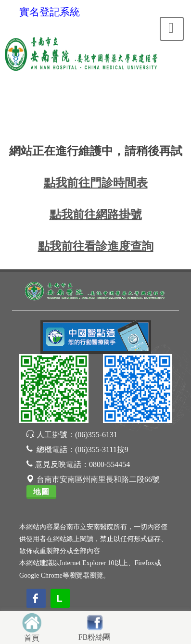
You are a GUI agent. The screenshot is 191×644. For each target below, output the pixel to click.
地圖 (41, 492)
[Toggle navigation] (172, 29)
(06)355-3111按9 (102, 449)
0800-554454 (109, 464)
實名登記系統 (50, 12)
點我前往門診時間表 (96, 183)
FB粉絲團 (95, 637)
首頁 (32, 638)
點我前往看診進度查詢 (96, 246)
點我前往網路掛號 (96, 215)
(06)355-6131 (96, 435)
